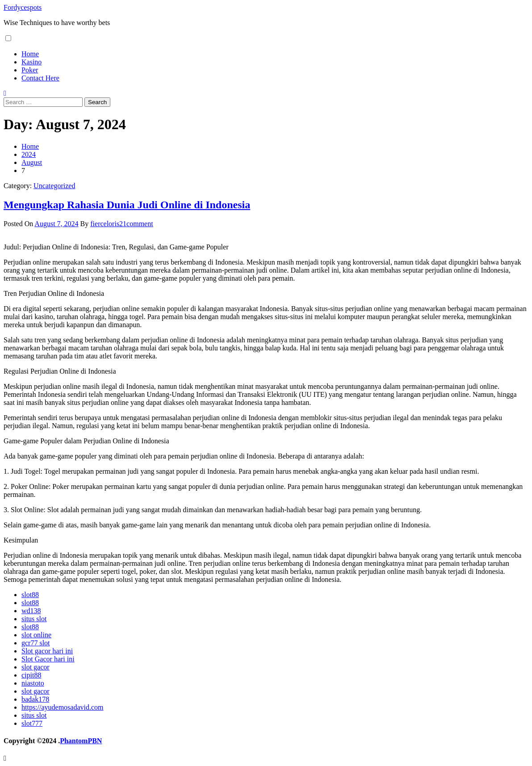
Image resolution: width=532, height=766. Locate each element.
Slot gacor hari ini (47, 651)
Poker (30, 70)
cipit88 (31, 675)
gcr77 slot (36, 643)
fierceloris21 (108, 224)
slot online (36, 635)
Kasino (31, 62)
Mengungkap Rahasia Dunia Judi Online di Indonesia (127, 205)
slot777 (32, 723)
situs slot (34, 619)
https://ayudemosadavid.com (63, 707)
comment (140, 224)
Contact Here (40, 78)
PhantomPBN (81, 741)
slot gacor (36, 667)
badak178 (35, 699)
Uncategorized (54, 186)
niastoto (33, 683)
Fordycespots (23, 7)
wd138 (31, 611)
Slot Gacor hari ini (48, 659)
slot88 (30, 595)
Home (30, 54)
